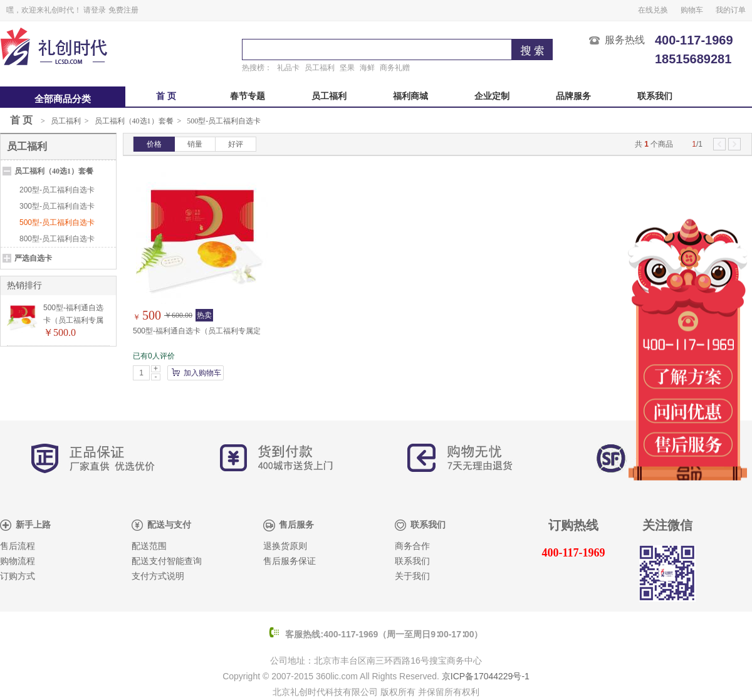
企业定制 (492, 96)
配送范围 (149, 546)
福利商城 (410, 96)
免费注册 (123, 10)
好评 (236, 144)
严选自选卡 (33, 258)
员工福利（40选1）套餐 (134, 121)
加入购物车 (202, 373)
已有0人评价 (154, 356)
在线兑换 (653, 10)
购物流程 (18, 561)
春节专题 (248, 96)
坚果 (347, 68)
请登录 (95, 10)
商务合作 (412, 546)
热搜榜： (257, 68)
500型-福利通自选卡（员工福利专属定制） (73, 320)
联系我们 (655, 96)
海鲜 (367, 68)
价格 (154, 144)
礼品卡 (288, 68)
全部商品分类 (63, 99)
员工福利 (320, 68)
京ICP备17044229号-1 (486, 676)
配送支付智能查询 (167, 561)
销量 (195, 144)
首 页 (166, 96)
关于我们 (412, 576)
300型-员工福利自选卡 (57, 206)
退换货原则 (285, 546)
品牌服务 (573, 96)
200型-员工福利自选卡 (57, 190)
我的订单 (731, 10)
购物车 (692, 10)
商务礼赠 (395, 68)
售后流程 (18, 546)
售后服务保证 (290, 561)
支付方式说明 (158, 576)
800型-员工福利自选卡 (57, 239)
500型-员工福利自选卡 (224, 121)
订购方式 (18, 576)
